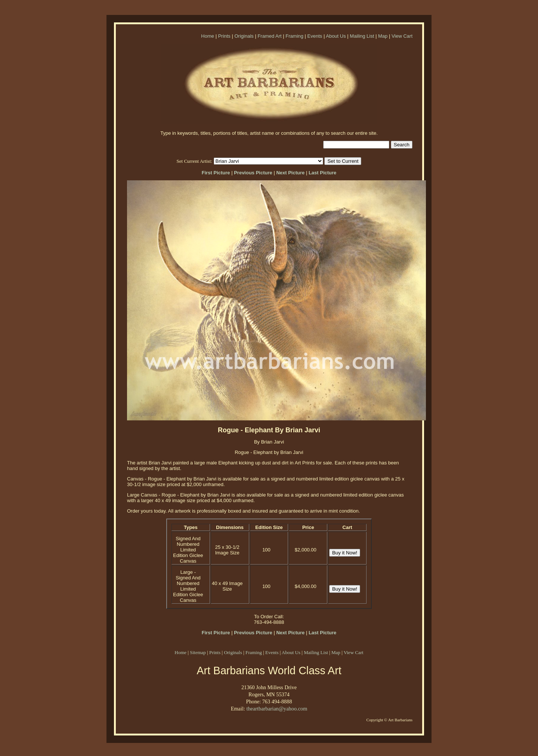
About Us (336, 36)
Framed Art (269, 36)
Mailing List (362, 36)
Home (208, 36)
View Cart (402, 36)
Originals (244, 36)
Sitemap (198, 652)
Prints (224, 36)
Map (383, 36)
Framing (294, 36)
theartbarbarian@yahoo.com (277, 709)
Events (315, 36)
